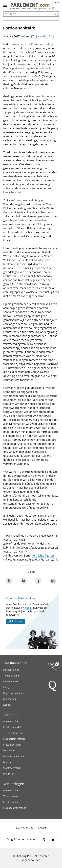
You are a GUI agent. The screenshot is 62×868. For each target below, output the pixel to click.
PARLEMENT (30, 5)
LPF (5, 368)
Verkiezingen (14, 784)
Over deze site (25, 828)
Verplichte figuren (43, 556)
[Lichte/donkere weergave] (58, 3)
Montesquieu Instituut (42, 8)
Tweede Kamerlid (13, 733)
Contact (41, 828)
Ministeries (10, 699)
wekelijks (28, 608)
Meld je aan (15, 621)
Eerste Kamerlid (12, 727)
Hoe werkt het (11, 670)
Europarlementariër (14, 739)
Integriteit (9, 774)
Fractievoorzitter (12, 745)
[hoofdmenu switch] (5, 8)
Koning (7, 705)
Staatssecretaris (12, 768)
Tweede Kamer (12, 676)
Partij (6, 687)
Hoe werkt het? (11, 721)
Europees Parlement (15, 808)
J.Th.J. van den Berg (43, 36)
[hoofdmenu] (5, 8)
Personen (11, 715)
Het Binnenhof (15, 663)
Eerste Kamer (11, 681)
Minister (8, 762)
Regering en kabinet (14, 693)
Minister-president (14, 756)
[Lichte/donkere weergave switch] (58, 3)
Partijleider (9, 750)
